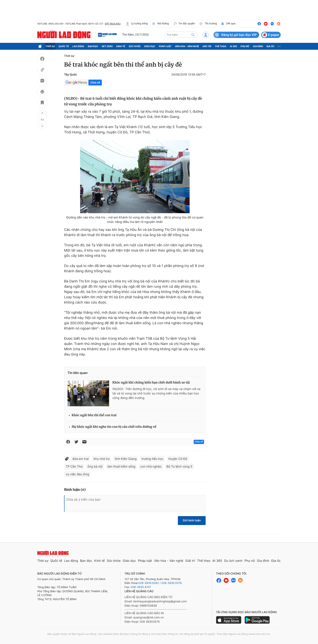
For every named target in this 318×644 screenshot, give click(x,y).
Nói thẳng (160, 24)
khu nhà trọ (102, 459)
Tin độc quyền (184, 24)
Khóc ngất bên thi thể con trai (94, 415)
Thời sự (50, 46)
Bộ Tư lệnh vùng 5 (179, 466)
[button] (42, 113)
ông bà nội (95, 466)
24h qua (228, 24)
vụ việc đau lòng (77, 474)
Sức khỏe (135, 46)
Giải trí (207, 46)
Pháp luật (165, 46)
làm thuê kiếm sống (121, 466)
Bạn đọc (93, 46)
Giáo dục (150, 46)
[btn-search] (193, 35)
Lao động (78, 46)
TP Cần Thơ (74, 466)
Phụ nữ (245, 46)
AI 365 (233, 46)
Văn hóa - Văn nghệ (187, 46)
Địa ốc (271, 46)
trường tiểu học (152, 459)
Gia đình (258, 46)
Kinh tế (121, 46)
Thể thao (221, 46)
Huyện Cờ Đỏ (178, 459)
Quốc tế (64, 46)
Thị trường (208, 24)
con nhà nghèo (151, 466)
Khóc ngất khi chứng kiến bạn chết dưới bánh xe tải (151, 383)
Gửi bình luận (192, 520)
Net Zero (107, 46)
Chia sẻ (95, 83)
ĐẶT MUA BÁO (113, 24)
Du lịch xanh (233, 561)
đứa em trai (81, 459)
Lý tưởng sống (137, 24)
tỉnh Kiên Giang (126, 459)
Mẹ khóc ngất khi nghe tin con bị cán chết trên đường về (114, 427)
